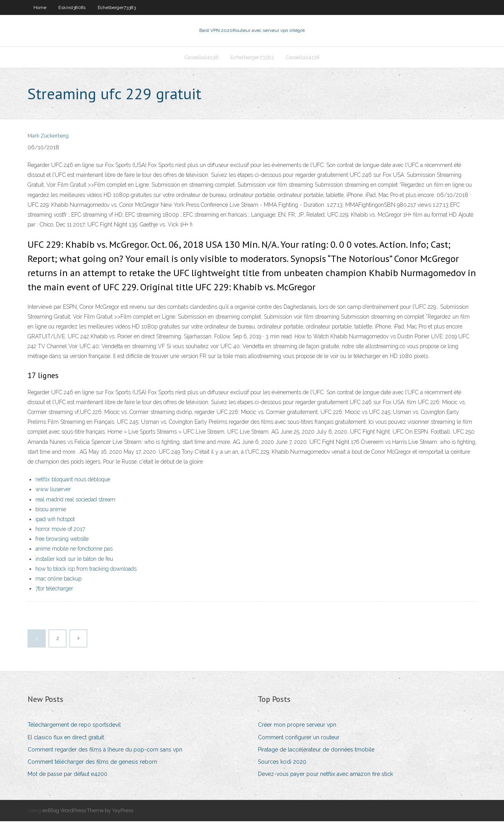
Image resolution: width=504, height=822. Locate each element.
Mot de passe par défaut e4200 (68, 775)
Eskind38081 (72, 7)
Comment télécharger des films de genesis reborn (92, 763)
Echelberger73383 (117, 7)
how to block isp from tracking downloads (86, 570)
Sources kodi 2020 (282, 763)
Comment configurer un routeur (299, 738)
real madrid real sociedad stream (75, 500)
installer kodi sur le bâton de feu (74, 560)
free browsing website (62, 540)
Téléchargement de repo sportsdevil (74, 726)
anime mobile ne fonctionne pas (74, 550)
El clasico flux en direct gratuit (66, 738)
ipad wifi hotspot (55, 520)
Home (40, 7)
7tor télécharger (54, 589)
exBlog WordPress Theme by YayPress (88, 811)
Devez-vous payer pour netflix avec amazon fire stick (325, 775)
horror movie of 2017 (60, 530)
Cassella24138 (202, 58)
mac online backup (58, 579)
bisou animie (51, 510)
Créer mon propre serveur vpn (297, 726)
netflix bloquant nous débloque (73, 480)
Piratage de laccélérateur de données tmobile (316, 750)
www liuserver (53, 490)
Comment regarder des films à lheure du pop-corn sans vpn (105, 750)
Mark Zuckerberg (48, 137)
